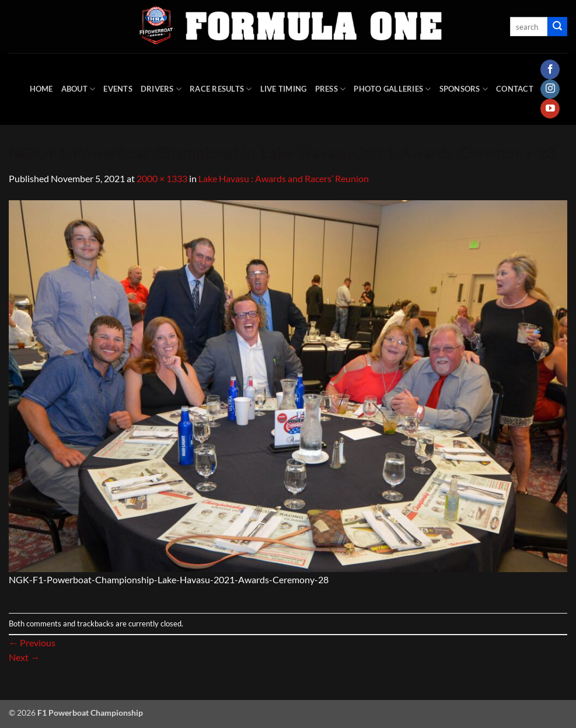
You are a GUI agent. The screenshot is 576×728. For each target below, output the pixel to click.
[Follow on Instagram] (550, 89)
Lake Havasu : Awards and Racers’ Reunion (284, 178)
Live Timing (284, 89)
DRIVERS (161, 89)
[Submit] (557, 27)
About (78, 89)
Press (331, 89)
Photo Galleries (392, 89)
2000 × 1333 (162, 178)
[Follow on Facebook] (550, 69)
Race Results (221, 89)
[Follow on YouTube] (550, 109)
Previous (32, 642)
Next (24, 657)
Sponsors (464, 89)
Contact (515, 89)
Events (118, 89)
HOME (41, 89)
